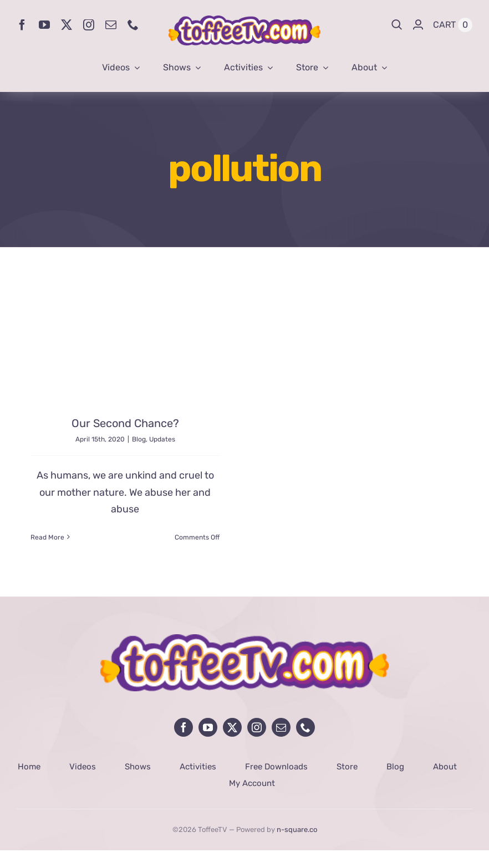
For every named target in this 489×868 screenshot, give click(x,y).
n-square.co (297, 830)
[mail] (111, 25)
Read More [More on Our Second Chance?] (47, 537)
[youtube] (44, 25)
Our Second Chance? (125, 423)
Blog (139, 439)
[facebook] (22, 25)
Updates (162, 439)
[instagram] (89, 25)
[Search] (397, 25)
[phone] (133, 25)
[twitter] (67, 25)
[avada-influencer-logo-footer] (244, 639)
